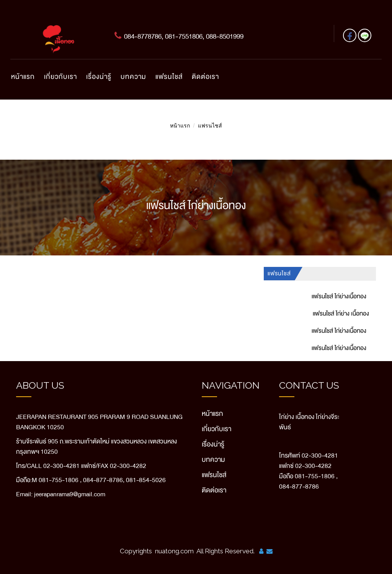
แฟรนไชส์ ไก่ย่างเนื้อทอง (339, 296)
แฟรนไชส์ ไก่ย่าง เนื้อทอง (341, 314)
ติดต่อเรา (205, 77)
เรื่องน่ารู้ (99, 77)
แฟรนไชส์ (169, 77)
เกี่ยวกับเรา (60, 77)
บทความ (133, 77)
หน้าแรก (23, 77)
